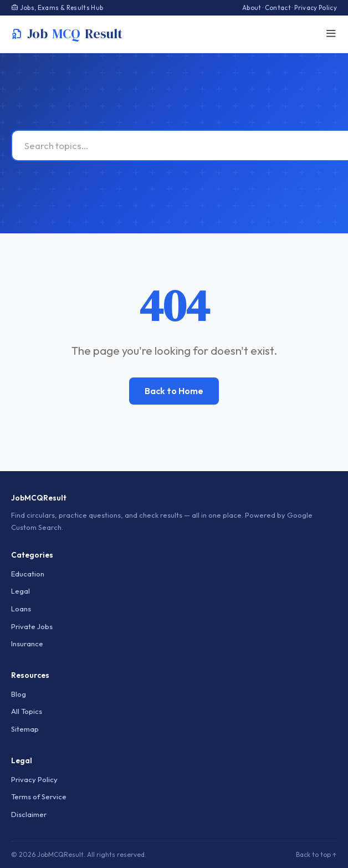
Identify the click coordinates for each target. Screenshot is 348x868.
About (252, 7)
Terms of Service (39, 796)
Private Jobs (32, 626)
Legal (21, 591)
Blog (19, 694)
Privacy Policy (316, 7)
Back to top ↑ (316, 854)
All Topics (27, 711)
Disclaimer (29, 814)
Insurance (27, 644)
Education (28, 574)
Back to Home (174, 391)
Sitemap (25, 729)
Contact (278, 7)
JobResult (67, 34)
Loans (21, 609)
